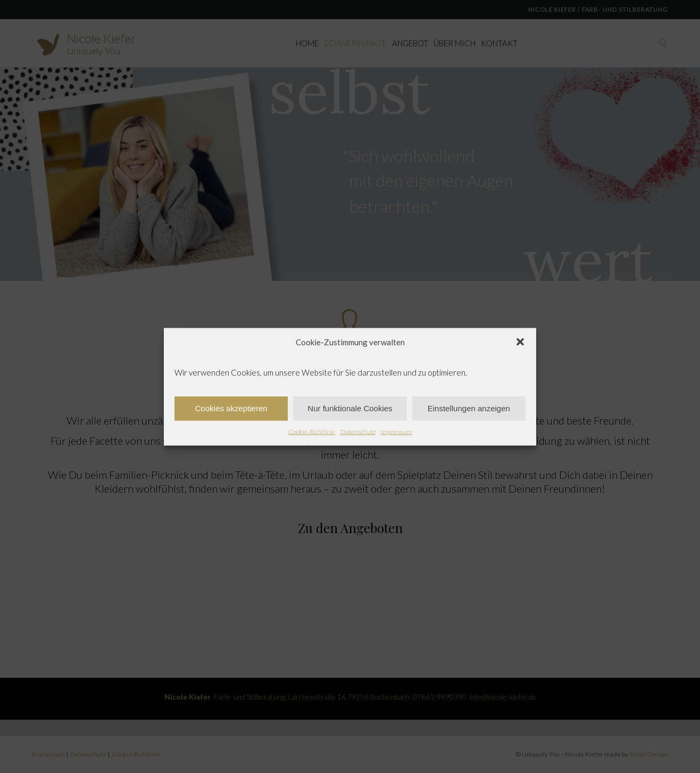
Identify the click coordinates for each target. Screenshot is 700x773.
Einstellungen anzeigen (469, 408)
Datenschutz (358, 431)
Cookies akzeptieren (231, 408)
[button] (520, 342)
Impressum (397, 431)
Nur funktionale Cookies (350, 408)
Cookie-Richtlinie (312, 431)
